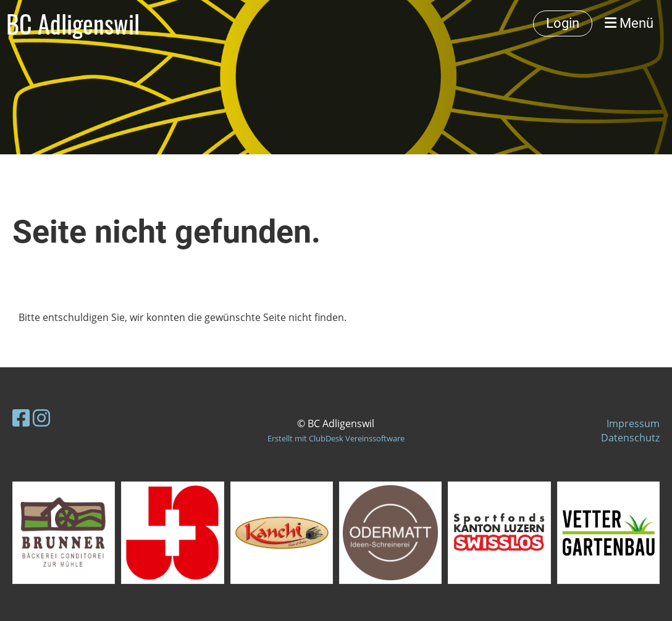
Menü (629, 23)
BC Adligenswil (73, 23)
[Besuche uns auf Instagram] (41, 418)
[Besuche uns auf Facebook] (21, 418)
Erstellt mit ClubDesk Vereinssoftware (336, 438)
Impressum (633, 423)
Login (563, 23)
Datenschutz (630, 438)
